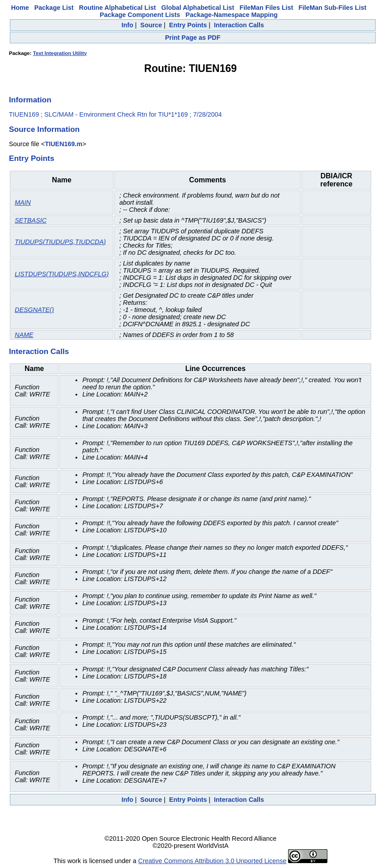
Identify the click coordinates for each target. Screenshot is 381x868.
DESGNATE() (34, 310)
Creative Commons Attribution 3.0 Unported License (212, 861)
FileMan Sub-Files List (332, 8)
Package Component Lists (140, 15)
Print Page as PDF (193, 38)
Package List (54, 8)
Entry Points (188, 25)
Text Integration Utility (60, 53)
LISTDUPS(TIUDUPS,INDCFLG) (62, 274)
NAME (24, 335)
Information (30, 100)
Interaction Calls (239, 25)
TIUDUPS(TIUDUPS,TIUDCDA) (60, 242)
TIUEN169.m (63, 144)
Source (151, 25)
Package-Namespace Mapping (231, 15)
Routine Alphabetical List (117, 8)
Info (127, 25)
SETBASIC (31, 220)
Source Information (44, 129)
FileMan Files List (266, 8)
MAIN (23, 202)
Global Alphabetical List (198, 8)
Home (20, 8)
